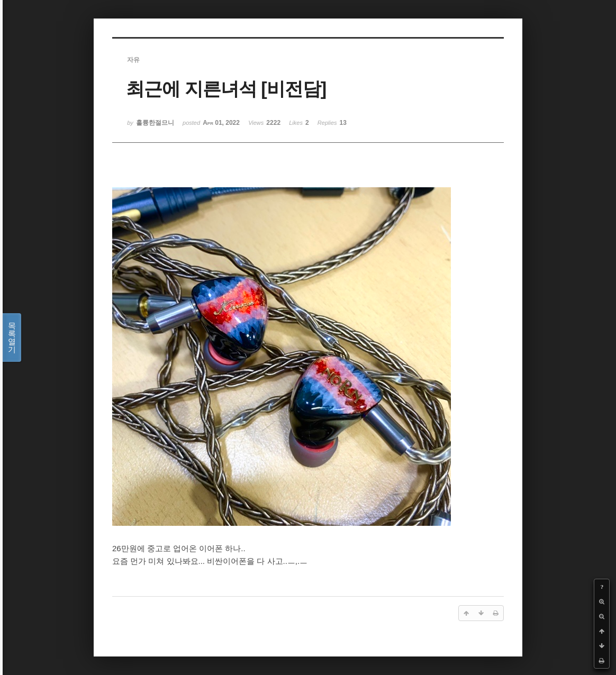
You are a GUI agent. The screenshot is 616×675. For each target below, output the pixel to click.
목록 (12, 337)
